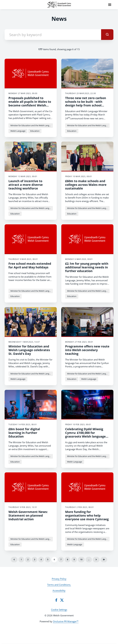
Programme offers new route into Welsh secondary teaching (87, 350)
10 (81, 559)
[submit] (107, 35)
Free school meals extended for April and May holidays (30, 265)
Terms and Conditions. (59, 585)
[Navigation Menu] (110, 5)
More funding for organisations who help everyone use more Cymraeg (87, 515)
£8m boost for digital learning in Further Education (24, 433)
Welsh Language (18, 131)
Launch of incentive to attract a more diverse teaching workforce (26, 185)
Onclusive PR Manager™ (66, 621)
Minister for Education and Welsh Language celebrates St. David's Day (29, 350)
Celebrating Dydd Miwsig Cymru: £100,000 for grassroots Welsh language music (85, 435)
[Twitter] (62, 600)
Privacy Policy (59, 579)
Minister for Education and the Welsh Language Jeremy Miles (32, 125)
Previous (14, 560)
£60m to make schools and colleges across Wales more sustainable (86, 185)
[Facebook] (56, 600)
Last (104, 560)
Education (35, 131)
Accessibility (59, 590)
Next (96, 560)
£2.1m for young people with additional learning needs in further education (87, 267)
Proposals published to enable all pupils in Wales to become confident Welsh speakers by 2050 (30, 103)
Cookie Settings (59, 610)
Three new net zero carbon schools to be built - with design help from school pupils (86, 103)
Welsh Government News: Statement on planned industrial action (28, 515)
